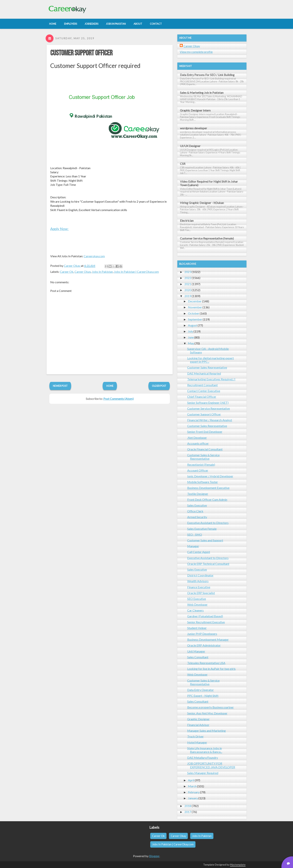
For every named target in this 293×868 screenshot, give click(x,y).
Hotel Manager (197, 742)
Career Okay (83, 272)
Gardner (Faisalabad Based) (205, 616)
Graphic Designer (198, 719)
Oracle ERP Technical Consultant (208, 564)
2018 (188, 806)
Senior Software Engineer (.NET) (208, 403)
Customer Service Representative (209, 408)
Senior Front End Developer (205, 432)
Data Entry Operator (201, 690)
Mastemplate (238, 865)
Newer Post (60, 386)
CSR (183, 164)
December (195, 301)
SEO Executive (197, 599)
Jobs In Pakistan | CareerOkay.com (136, 272)
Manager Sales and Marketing (206, 731)
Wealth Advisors (198, 581)
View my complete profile (196, 52)
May (191, 343)
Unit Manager (196, 651)
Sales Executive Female (202, 529)
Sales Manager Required (203, 773)
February (194, 792)
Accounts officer (198, 443)
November (195, 307)
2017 (188, 812)
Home (110, 386)
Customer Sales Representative (207, 367)
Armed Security (197, 517)
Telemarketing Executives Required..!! (211, 379)
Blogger (154, 856)
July (191, 331)
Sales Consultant (198, 657)
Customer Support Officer (81, 53)
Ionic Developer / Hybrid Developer (210, 476)
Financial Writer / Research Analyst (210, 420)
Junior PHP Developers (202, 634)
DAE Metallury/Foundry (203, 758)
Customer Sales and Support (205, 540)
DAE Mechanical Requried (204, 373)
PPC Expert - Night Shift (203, 696)
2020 (188, 290)
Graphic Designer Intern (195, 110)
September (195, 319)
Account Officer (198, 470)
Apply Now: (59, 229)
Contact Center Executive (204, 391)
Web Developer (197, 604)
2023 (188, 272)
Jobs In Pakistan (102, 272)
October (194, 313)
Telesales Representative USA (206, 663)
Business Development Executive (208, 488)
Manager (193, 546)
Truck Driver (195, 736)
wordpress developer (193, 128)
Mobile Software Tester (203, 482)
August (193, 325)
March (192, 786)
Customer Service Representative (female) (207, 238)
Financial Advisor (198, 725)
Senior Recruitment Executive (206, 622)
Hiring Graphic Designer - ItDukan (202, 203)
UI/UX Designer (190, 146)
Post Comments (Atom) (118, 399)
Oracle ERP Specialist (201, 593)
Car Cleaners (195, 610)
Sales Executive (197, 505)
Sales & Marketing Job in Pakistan (202, 93)
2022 (188, 278)
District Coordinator (200, 575)
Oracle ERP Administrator (204, 645)
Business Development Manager (208, 639)
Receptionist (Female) (201, 464)
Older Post (159, 386)
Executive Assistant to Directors (208, 523)
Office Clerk (195, 511)
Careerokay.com (94, 256)
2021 (188, 284)
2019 (188, 296)
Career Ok (67, 272)
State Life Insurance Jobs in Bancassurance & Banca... (205, 750)
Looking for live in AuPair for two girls (211, 669)
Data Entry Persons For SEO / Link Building (207, 75)
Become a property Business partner (211, 707)
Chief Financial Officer (202, 397)
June (191, 337)
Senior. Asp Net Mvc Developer (207, 713)
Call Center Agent (199, 552)
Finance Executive (199, 587)
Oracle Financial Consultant (205, 449)
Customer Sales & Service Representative (203, 457)
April (191, 780)
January (193, 798)
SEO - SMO (195, 534)
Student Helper (197, 628)
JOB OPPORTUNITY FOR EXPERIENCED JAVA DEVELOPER (211, 765)
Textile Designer (198, 494)
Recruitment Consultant (202, 385)
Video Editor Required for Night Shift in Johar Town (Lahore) (209, 183)
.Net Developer (197, 438)
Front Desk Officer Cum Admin (207, 499)
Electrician (187, 221)
